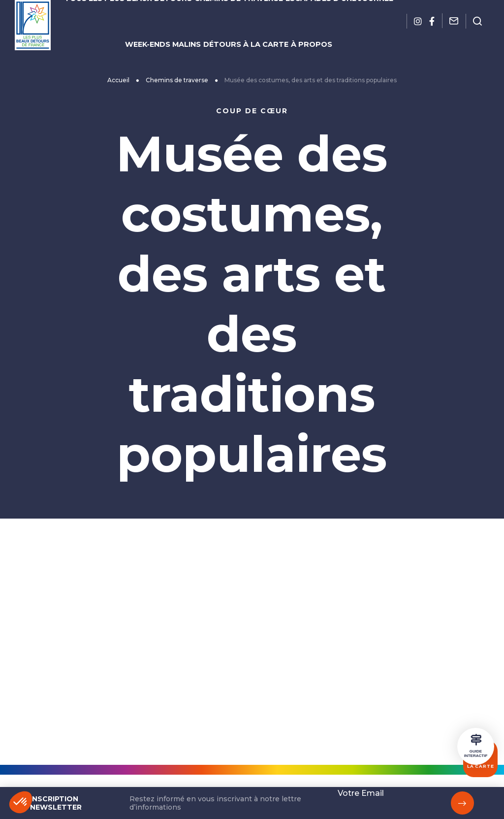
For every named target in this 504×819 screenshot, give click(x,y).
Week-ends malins (170, 30)
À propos (306, 30)
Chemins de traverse (238, 13)
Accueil (168, 75)
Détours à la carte (246, 30)
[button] (21, 802)
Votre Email (361, 793)
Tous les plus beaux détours (139, 13)
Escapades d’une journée (330, 13)
